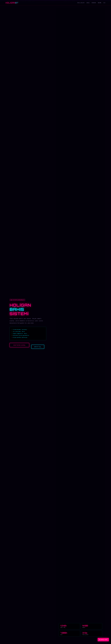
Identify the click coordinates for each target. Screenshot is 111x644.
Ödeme (100, 3)
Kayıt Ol (38, 347)
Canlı (88, 3)
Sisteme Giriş (19, 345)
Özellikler (81, 3)
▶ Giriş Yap (103, 640)
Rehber (94, 3)
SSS (104, 3)
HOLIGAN (12, 3)
